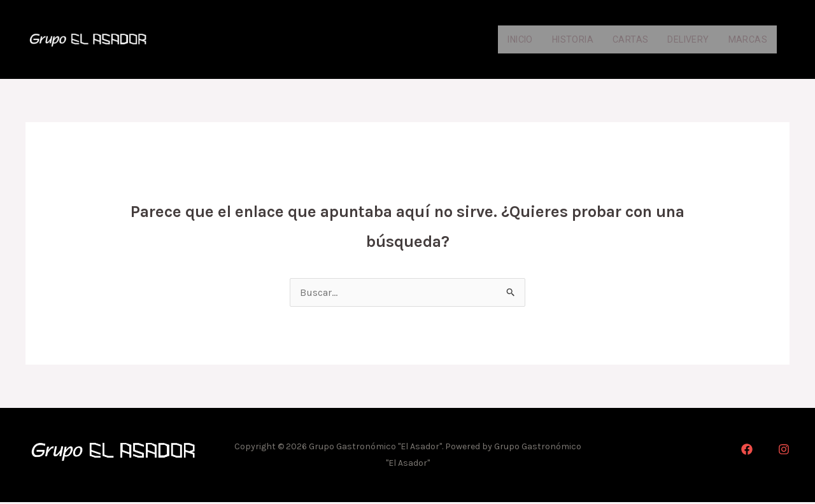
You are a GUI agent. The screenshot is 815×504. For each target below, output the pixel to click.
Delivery (682, 40)
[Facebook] (747, 451)
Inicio (500, 40)
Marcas (746, 40)
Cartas (620, 40)
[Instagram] (784, 451)
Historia (558, 40)
